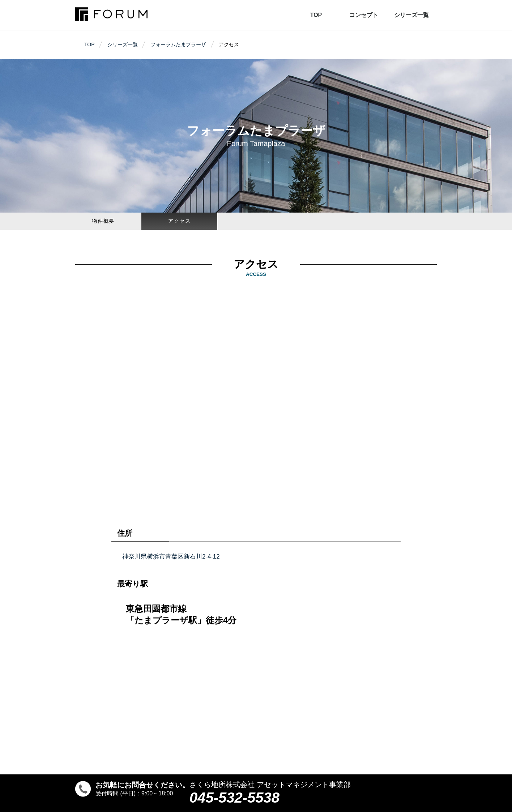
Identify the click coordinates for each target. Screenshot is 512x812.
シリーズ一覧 (411, 15)
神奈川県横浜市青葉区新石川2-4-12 (171, 557)
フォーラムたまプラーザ (178, 44)
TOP (316, 15)
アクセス (180, 221)
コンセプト (364, 15)
